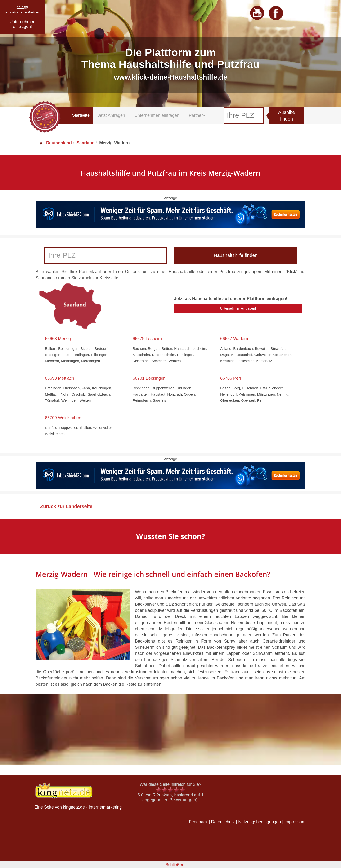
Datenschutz (223, 822)
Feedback (198, 822)
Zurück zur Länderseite (66, 506)
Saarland (85, 143)
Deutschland (55, 143)
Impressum (295, 822)
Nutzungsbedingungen (260, 822)
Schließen (175, 865)
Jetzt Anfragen (111, 115)
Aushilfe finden (286, 116)
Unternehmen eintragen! (238, 308)
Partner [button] (197, 115)
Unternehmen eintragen (157, 115)
